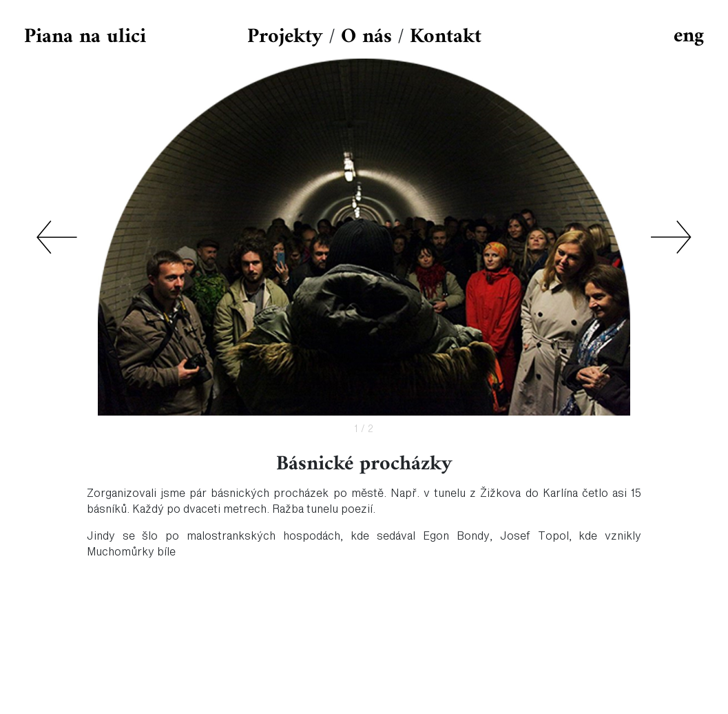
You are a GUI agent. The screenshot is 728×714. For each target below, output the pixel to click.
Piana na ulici (85, 37)
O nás (366, 37)
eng (689, 36)
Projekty (285, 37)
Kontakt (446, 37)
